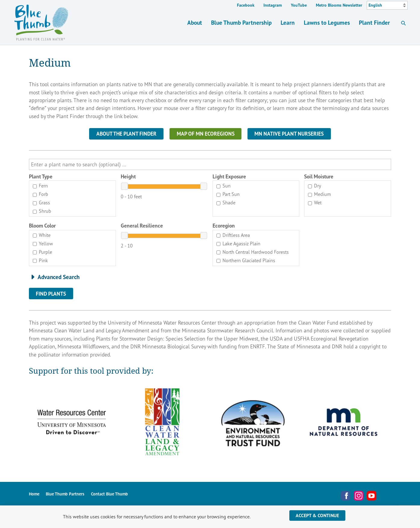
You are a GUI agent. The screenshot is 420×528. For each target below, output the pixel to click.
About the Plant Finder (126, 134)
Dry (314, 186)
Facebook (246, 5)
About (195, 22)
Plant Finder (374, 22)
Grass (41, 203)
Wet (315, 203)
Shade (226, 203)
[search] (210, 164)
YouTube (299, 5)
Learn (288, 22)
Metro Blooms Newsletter (339, 5)
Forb (40, 194)
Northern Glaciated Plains (246, 260)
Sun (224, 186)
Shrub (42, 211)
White (42, 235)
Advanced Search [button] (59, 277)
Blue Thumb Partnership (241, 22)
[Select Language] (387, 5)
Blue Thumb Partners (65, 494)
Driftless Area (233, 235)
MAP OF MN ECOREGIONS (206, 134)
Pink (40, 260)
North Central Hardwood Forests (253, 252)
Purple (42, 252)
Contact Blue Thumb (109, 494)
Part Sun (228, 194)
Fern (40, 186)
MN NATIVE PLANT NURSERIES (289, 134)
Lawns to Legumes (327, 22)
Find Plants (51, 294)
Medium (319, 194)
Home (34, 494)
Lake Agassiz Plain (238, 244)
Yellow (43, 244)
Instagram (273, 5)
